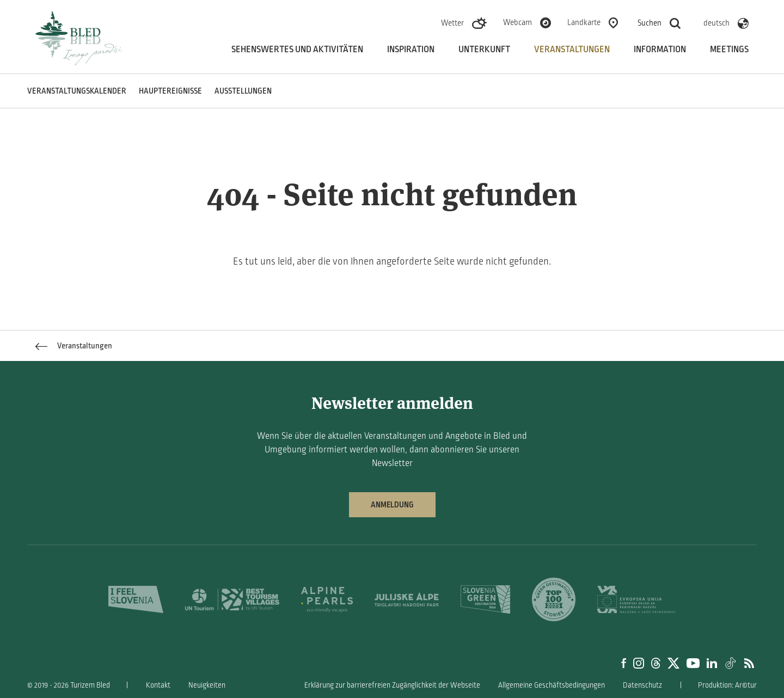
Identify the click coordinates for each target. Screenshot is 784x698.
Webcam (517, 22)
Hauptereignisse (170, 91)
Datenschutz (642, 685)
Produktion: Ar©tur (727, 685)
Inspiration (411, 50)
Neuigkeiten (207, 685)
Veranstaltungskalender (77, 91)
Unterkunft (484, 50)
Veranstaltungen (572, 50)
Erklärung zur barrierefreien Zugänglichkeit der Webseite (392, 685)
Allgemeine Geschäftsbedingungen (552, 685)
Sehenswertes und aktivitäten (297, 50)
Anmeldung (392, 505)
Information (660, 50)
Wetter (452, 23)
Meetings (729, 50)
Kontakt (158, 685)
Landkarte (584, 22)
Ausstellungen (243, 91)
